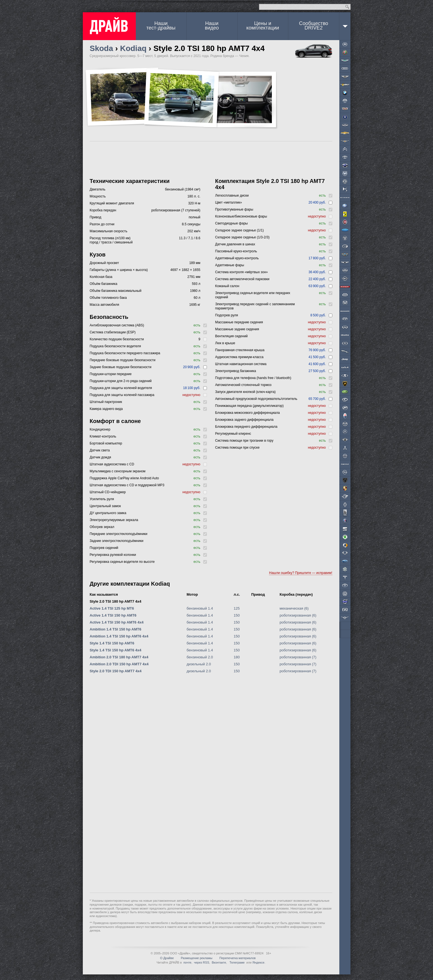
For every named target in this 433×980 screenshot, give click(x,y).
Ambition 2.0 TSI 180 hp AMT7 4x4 (119, 657)
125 (237, 608)
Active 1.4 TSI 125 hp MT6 (112, 608)
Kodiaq (133, 48)
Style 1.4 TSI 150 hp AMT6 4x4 (116, 650)
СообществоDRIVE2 (314, 26)
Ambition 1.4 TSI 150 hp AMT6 (116, 629)
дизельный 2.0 (199, 664)
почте (188, 962)
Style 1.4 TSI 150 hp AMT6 (112, 643)
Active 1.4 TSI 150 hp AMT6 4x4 (117, 622)
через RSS (202, 962)
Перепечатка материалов (238, 958)
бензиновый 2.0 (200, 657)
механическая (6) (294, 608)
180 (237, 657)
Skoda (101, 48)
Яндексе (258, 962)
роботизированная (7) (298, 657)
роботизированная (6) (298, 615)
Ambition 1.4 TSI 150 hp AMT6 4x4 (119, 636)
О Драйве (167, 958)
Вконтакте (219, 962)
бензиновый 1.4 (200, 608)
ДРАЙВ (109, 26)
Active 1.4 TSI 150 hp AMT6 (113, 615)
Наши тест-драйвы (161, 26)
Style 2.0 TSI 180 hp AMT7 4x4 (116, 601)
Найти (347, 7)
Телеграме (237, 962)
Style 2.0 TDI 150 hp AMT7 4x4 (116, 671)
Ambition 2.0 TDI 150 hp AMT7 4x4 (119, 664)
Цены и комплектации (263, 26)
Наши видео (212, 26)
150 (237, 615)
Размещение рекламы (196, 958)
